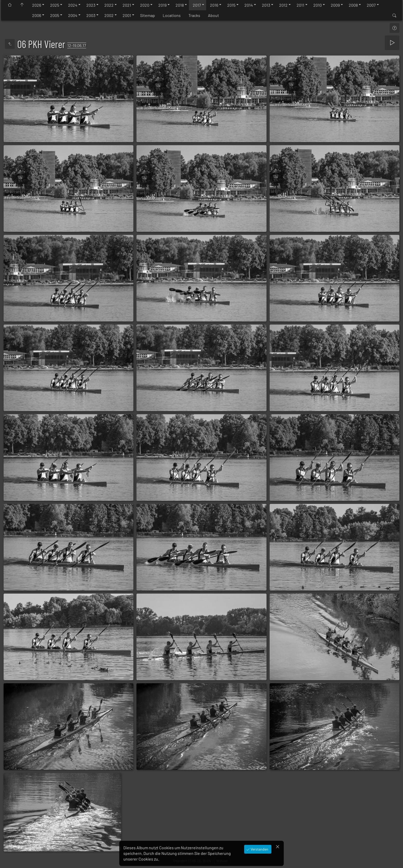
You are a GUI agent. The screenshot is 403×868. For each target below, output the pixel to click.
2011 (300, 5)
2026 (37, 5)
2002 (109, 15)
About (213, 15)
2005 (55, 15)
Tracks (194, 15)
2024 (73, 5)
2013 (266, 5)
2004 (73, 15)
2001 (127, 15)
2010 (318, 5)
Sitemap (148, 15)
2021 (127, 5)
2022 (109, 5)
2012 (283, 5)
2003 (91, 15)
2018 (180, 5)
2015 (231, 5)
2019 (162, 5)
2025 (55, 5)
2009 (335, 5)
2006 (37, 15)
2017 (197, 5)
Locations (172, 15)
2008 (353, 5)
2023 (91, 5)
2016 (214, 5)
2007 (371, 5)
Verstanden (259, 849)
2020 (145, 5)
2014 (249, 5)
